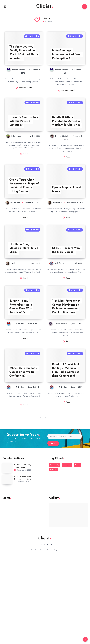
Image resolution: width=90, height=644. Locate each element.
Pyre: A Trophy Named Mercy (62, 232)
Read (30, 103)
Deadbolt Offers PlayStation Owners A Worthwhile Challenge (67, 148)
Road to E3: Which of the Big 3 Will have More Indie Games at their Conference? (67, 457)
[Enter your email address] (65, 524)
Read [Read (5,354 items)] (77, 553)
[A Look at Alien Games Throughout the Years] (7, 568)
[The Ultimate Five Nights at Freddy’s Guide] (7, 556)
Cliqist (45, 7)
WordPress (51, 633)
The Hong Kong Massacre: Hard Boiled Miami (20, 305)
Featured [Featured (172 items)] (67, 553)
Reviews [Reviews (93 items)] (53, 558)
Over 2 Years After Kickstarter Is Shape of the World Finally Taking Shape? (23, 228)
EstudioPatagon (53, 638)
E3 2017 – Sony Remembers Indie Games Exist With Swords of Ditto (21, 380)
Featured (23, 103)
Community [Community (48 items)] (55, 553)
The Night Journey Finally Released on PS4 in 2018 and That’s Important (23, 67)
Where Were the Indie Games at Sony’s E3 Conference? (20, 457)
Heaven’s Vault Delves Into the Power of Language (24, 150)
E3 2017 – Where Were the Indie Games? (63, 305)
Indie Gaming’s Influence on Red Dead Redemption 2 (66, 69)
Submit (53, 532)
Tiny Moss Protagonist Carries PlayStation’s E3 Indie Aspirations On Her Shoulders (67, 378)
